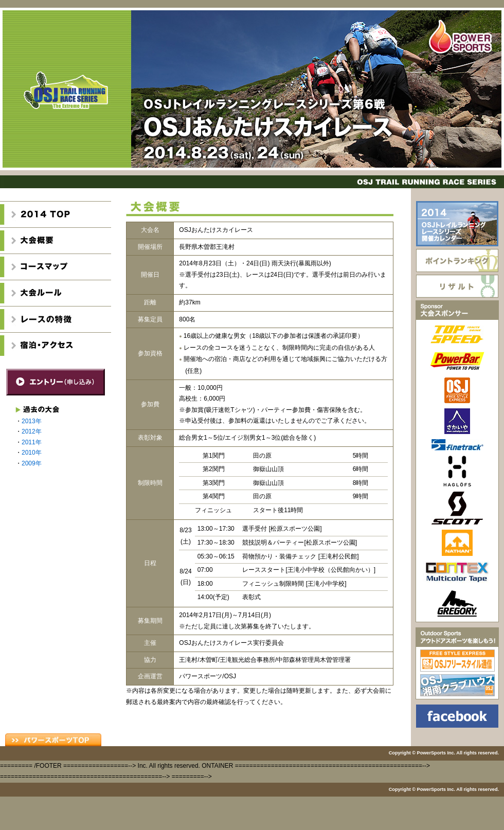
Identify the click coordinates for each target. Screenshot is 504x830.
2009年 (32, 463)
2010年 (32, 453)
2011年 (32, 442)
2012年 (32, 431)
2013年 (32, 421)
